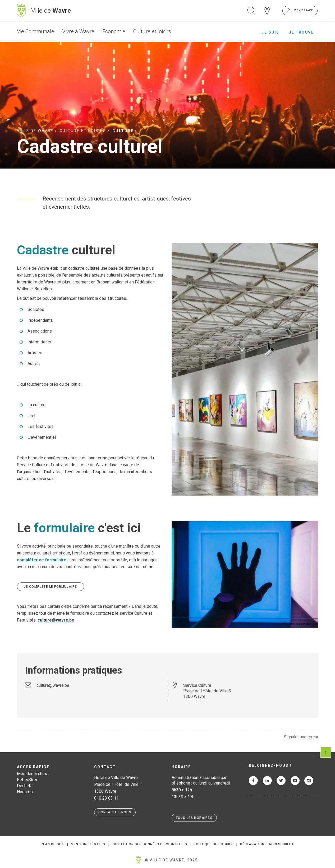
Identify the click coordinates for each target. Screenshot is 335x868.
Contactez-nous (115, 812)
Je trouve (301, 32)
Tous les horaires (194, 818)
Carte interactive (267, 11)
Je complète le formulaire (51, 587)
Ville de (51, 11)
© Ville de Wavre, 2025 (171, 860)
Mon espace (304, 10)
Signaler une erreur (301, 737)
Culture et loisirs (152, 31)
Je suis (270, 32)
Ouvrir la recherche (251, 11)
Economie (114, 31)
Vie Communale (36, 31)
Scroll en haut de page (326, 752)
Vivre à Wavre (78, 31)
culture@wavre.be (56, 620)
